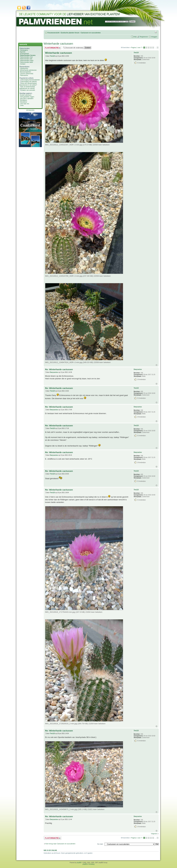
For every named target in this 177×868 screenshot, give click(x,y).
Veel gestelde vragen (27, 97)
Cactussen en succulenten (91, 33)
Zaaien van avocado (28, 90)
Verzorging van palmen (29, 81)
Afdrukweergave (156, 32)
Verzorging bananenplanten (31, 80)
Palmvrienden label (26, 62)
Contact (23, 64)
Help (135, 37)
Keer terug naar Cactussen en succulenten (60, 844)
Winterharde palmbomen (28, 70)
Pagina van (136, 47)
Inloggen (154, 37)
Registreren (144, 37)
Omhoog (157, 365)
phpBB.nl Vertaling (88, 864)
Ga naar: (100, 844)
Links (22, 105)
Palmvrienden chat (26, 57)
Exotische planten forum (70, 33)
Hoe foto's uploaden (27, 98)
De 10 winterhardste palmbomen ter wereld (27, 88)
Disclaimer (24, 102)
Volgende (154, 834)
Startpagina (24, 50)
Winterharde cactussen (58, 44)
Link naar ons (25, 104)
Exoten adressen (26, 95)
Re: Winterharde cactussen (59, 369)
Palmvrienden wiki (26, 59)
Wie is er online (50, 850)
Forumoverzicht (54, 33)
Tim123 (52, 56)
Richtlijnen (23, 100)
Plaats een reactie (53, 48)
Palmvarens (24, 75)
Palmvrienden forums (28, 55)
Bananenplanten (26, 72)
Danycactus (54, 372)
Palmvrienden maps (27, 60)
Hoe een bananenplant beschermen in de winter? (28, 84)
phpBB (79, 863)
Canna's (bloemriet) (27, 74)
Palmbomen (24, 68)
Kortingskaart (24, 54)
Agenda (23, 52)
